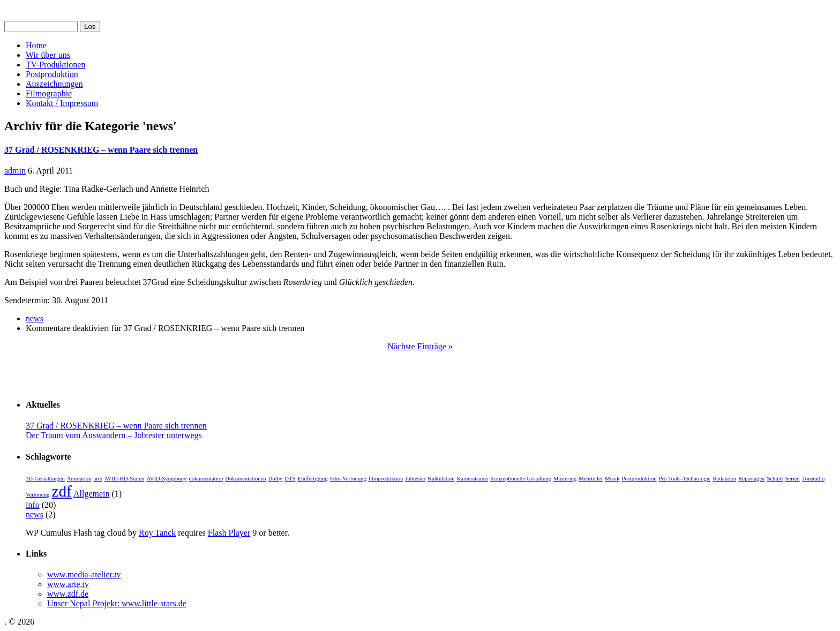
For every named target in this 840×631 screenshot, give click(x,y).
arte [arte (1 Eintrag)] (97, 479)
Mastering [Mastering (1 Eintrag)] (565, 479)
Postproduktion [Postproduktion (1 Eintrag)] (639, 479)
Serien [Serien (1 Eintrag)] (793, 479)
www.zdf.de (68, 594)
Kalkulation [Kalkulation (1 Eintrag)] (441, 479)
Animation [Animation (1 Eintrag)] (79, 479)
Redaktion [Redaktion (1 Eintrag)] (725, 479)
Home (36, 45)
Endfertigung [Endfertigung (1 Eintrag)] (312, 479)
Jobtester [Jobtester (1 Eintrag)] (415, 479)
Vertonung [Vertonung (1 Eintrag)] (37, 495)
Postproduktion (52, 74)
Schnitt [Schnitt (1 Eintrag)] (775, 479)
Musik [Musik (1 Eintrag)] (612, 479)
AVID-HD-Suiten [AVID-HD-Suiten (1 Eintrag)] (124, 479)
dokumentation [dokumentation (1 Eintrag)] (206, 479)
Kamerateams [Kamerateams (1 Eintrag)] (473, 479)
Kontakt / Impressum (62, 103)
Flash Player (229, 533)
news (35, 318)
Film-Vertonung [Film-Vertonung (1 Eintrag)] (348, 479)
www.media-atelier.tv (84, 574)
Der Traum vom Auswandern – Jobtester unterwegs (114, 435)
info (33, 505)
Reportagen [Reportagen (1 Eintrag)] (751, 479)
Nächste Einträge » (420, 346)
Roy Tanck (157, 533)
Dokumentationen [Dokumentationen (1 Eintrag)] (245, 479)
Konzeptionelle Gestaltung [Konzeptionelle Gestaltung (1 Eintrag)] (521, 479)
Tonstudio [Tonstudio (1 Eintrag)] (813, 479)
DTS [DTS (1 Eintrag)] (290, 479)
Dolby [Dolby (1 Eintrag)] (276, 479)
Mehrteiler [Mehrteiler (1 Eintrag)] (591, 479)
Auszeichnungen (54, 84)
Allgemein (92, 494)
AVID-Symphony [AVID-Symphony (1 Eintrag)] (166, 479)
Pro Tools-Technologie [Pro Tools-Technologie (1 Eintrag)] (685, 479)
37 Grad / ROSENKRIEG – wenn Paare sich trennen (101, 150)
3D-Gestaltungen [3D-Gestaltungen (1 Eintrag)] (45, 479)
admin (15, 171)
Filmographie (49, 93)
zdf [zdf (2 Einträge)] (61, 491)
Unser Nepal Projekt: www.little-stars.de (117, 603)
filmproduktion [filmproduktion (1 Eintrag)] (386, 479)
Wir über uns (48, 55)
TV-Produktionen (55, 65)
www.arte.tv (68, 584)
